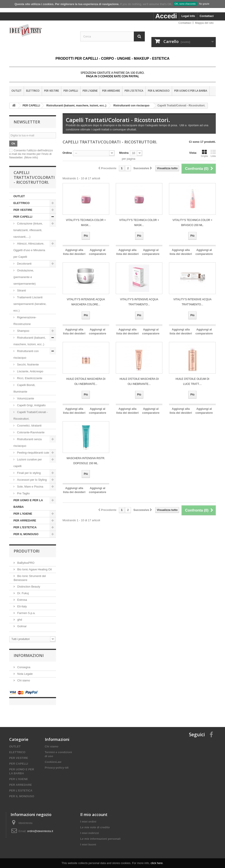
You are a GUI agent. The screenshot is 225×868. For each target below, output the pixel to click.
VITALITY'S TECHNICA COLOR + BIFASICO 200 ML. (192, 223)
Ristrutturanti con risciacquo (26, 354)
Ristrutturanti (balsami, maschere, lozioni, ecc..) (30, 341)
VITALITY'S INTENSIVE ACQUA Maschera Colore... (86, 302)
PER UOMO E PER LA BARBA (191, 91)
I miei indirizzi (90, 829)
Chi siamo (23, 680)
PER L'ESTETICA (134, 91)
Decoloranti (24, 264)
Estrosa (22, 600)
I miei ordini (88, 817)
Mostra (124, 153)
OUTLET (16, 91)
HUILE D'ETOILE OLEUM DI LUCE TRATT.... (192, 381)
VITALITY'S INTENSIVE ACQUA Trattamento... (139, 302)
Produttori (27, 551)
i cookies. (48, 4)
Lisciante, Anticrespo (30, 371)
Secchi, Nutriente (28, 364)
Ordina (67, 153)
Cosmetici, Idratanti (29, 426)
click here (157, 863)
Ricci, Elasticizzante (29, 378)
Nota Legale (25, 674)
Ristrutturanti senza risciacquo (28, 442)
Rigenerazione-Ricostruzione (25, 321)
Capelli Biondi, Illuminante (24, 388)
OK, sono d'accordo (185, 4)
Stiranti (21, 290)
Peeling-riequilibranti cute (33, 453)
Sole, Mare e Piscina (30, 487)
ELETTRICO (33, 91)
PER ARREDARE (111, 91)
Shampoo (23, 331)
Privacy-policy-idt (57, 763)
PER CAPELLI (71, 91)
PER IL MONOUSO (159, 91)
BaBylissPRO (25, 563)
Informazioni (29, 655)
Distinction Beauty (28, 587)
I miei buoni (88, 840)
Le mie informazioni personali (100, 834)
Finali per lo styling (29, 473)
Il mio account (94, 810)
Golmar (22, 626)
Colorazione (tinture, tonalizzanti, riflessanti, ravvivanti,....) (28, 230)
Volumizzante (25, 398)
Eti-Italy (22, 606)
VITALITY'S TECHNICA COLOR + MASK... (86, 223)
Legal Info (188, 16)
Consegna (23, 667)
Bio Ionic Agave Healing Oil (34, 569)
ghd (19, 620)
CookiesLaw (53, 758)
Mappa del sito (204, 23)
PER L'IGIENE (90, 91)
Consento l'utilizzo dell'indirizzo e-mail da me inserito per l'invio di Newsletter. (31, 154)
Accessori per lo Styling (32, 480)
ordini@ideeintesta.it (40, 827)
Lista (213, 153)
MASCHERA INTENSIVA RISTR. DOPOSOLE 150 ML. (86, 461)
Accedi (166, 16)
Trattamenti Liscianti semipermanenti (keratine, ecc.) (30, 304)
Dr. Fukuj (23, 593)
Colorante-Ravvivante (30, 432)
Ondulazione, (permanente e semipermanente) (24, 277)
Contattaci (207, 16)
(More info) (31, 157)
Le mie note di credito (95, 823)
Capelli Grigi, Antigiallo (31, 405)
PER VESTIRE (52, 91)
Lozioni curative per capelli (28, 463)
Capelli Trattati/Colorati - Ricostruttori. (31, 415)
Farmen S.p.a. (26, 613)
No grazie (204, 4)
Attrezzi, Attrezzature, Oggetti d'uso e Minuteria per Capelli (29, 250)
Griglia (204, 153)
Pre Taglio (23, 493)
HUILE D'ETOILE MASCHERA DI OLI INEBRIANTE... (86, 381)
